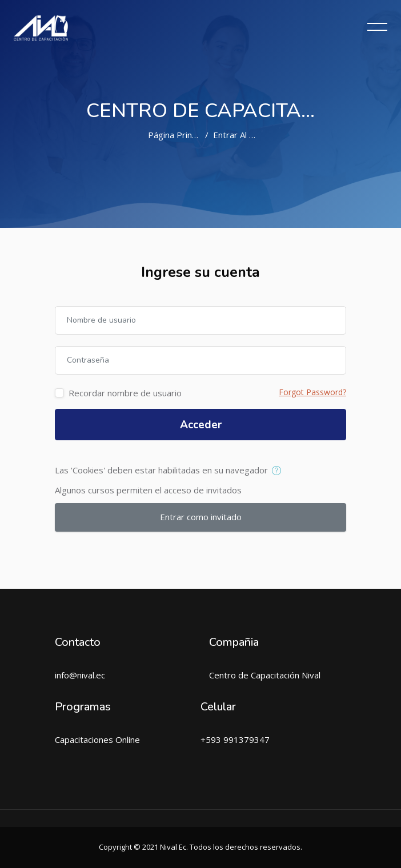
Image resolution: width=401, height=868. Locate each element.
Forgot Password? (312, 392)
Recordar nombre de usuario (125, 393)
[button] (279, 471)
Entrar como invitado (201, 517)
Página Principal (179, 135)
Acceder (201, 425)
